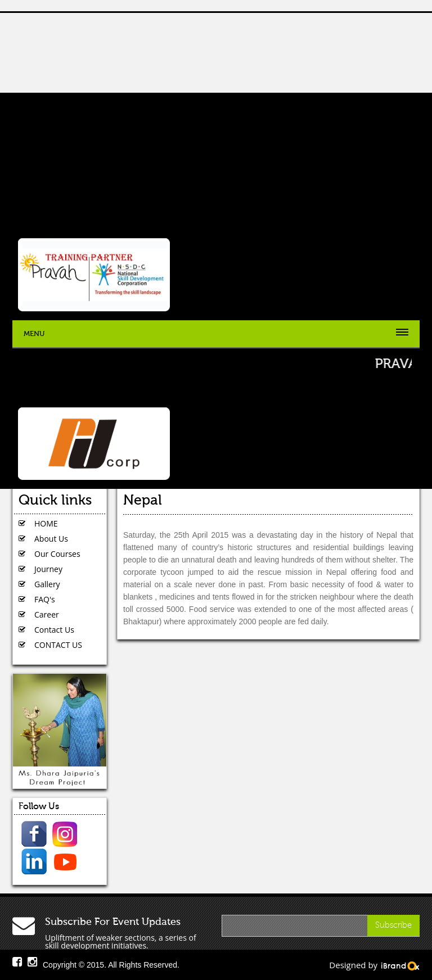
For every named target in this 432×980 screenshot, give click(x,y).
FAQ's (45, 599)
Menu (34, 334)
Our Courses (57, 554)
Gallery (47, 584)
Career (47, 614)
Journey (48, 569)
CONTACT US (58, 645)
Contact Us (54, 630)
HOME (46, 523)
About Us (51, 539)
